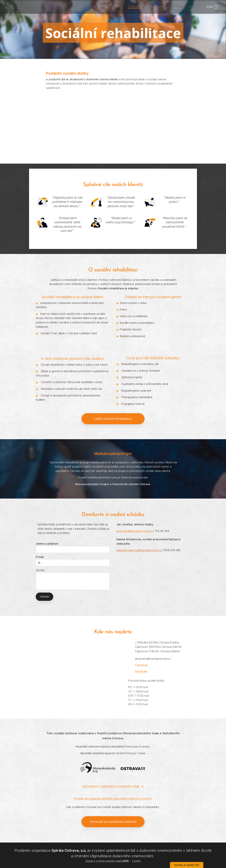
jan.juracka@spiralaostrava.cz (134, 531)
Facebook (141, 665)
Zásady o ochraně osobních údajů (103, 861)
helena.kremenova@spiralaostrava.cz (139, 550)
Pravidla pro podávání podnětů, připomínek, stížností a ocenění (113, 799)
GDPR (125, 861)
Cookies (137, 861)
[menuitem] (160, 7)
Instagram (141, 671)
